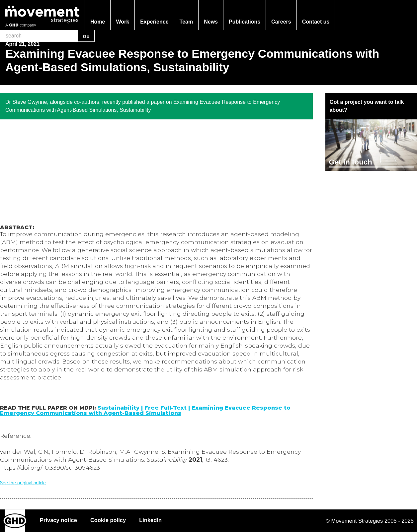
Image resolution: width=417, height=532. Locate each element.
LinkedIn (150, 520)
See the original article (23, 483)
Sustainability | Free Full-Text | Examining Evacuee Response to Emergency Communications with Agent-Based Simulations (145, 410)
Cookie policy (108, 520)
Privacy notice (58, 520)
